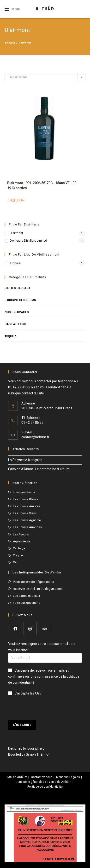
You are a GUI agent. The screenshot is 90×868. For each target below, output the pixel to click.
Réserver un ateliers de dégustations (38, 589)
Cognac (18, 555)
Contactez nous (42, 777)
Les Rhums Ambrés (27, 506)
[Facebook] (15, 629)
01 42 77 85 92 (19, 387)
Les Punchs (21, 534)
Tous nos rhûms (24, 492)
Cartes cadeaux (17, 288)
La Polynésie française (25, 460)
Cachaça (19, 548)
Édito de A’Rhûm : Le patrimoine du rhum (39, 469)
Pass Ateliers (15, 324)
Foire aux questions (27, 603)
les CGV (36, 693)
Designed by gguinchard (26, 748)
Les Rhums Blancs (26, 499)
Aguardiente (21, 541)
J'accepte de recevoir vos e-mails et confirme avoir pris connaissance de (44, 676)
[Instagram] (30, 629)
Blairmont (16, 233)
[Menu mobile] (12, 9)
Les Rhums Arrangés (27, 527)
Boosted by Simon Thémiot (29, 754)
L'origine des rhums (20, 300)
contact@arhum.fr (35, 437)
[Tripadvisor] (45, 629)
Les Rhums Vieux (25, 513)
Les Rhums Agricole (27, 520)
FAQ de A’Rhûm (17, 777)
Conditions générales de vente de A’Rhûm (43, 782)
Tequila (11, 336)
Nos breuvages (17, 312)
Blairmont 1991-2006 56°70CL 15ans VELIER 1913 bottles (42, 185)
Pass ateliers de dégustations (33, 582)
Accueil (10, 43)
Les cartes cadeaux (26, 596)
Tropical (15, 263)
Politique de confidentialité (45, 787)
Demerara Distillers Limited (28, 241)
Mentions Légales (68, 777)
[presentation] (45, 711)
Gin (15, 562)
